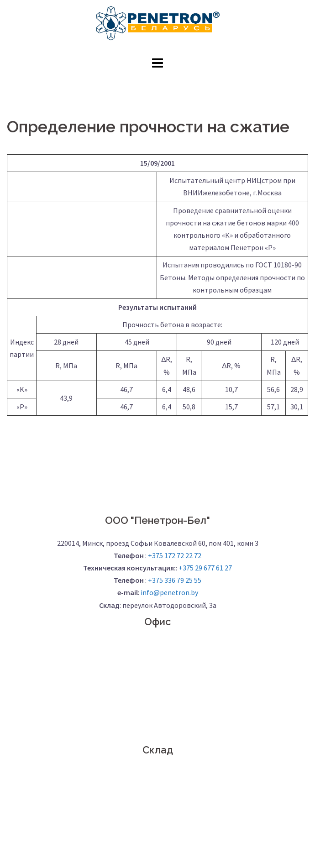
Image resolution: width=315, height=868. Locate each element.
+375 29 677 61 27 (205, 568)
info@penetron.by (169, 592)
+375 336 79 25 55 (175, 580)
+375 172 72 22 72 (175, 555)
